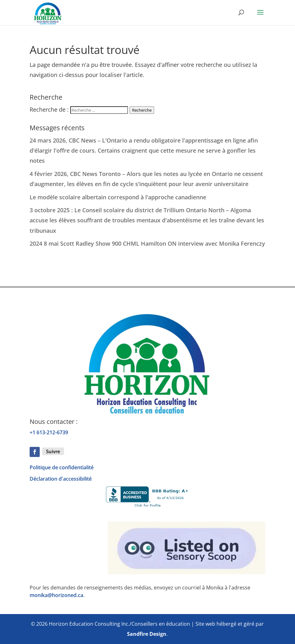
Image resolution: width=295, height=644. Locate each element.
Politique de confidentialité (62, 467)
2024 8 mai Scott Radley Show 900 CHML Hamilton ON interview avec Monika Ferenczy (147, 243)
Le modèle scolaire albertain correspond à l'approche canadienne (118, 197)
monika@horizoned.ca (56, 595)
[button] (260, 16)
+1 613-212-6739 (49, 432)
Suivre (53, 451)
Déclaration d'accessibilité (61, 479)
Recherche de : (49, 109)
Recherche (142, 110)
